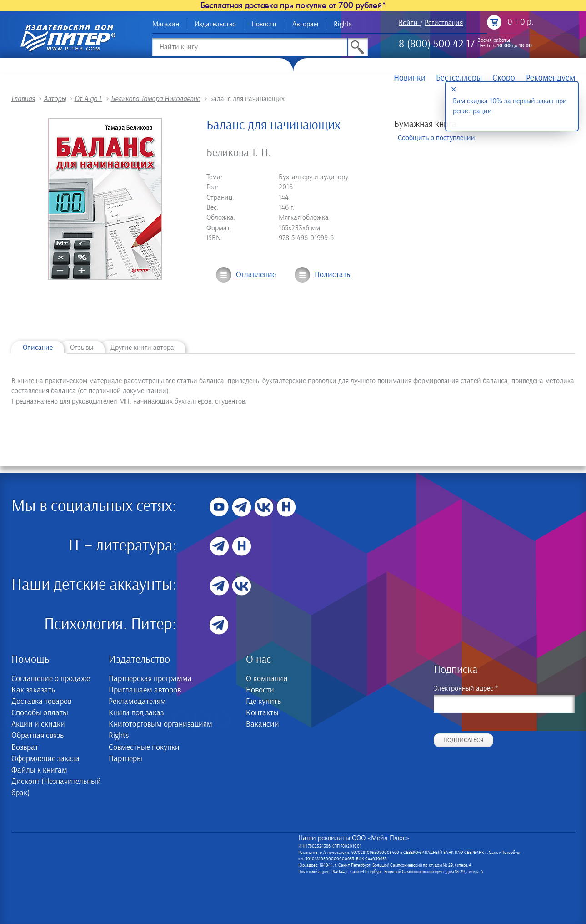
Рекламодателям (137, 702)
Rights (343, 24)
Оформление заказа (45, 759)
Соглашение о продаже (51, 679)
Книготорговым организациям (160, 724)
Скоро (504, 78)
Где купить (263, 702)
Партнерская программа (150, 679)
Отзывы (82, 348)
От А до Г (88, 99)
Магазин (166, 24)
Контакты (262, 713)
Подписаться (463, 740)
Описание (38, 348)
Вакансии (263, 724)
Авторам (305, 24)
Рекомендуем (551, 78)
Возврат (25, 747)
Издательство (215, 24)
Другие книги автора (142, 348)
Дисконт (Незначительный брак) (56, 787)
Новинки (410, 78)
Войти (408, 23)
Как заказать (33, 690)
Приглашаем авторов (145, 690)
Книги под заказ (136, 713)
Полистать (332, 275)
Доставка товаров (41, 702)
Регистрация (444, 23)
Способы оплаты (40, 713)
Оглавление (256, 275)
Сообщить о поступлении (436, 138)
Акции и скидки (38, 724)
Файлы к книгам (39, 770)
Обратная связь (38, 736)
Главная (23, 99)
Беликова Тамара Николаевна (156, 99)
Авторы (55, 99)
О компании (267, 679)
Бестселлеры (459, 78)
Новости (264, 24)
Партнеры (125, 759)
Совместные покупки (144, 747)
